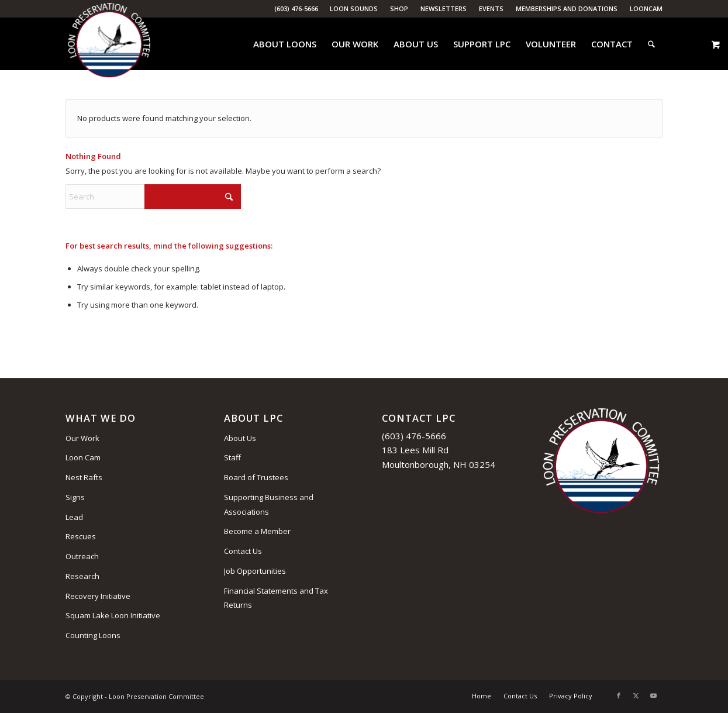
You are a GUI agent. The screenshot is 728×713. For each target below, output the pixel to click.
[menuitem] (354, 9)
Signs (75, 497)
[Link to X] (636, 695)
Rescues (81, 536)
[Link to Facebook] (619, 695)
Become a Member (257, 531)
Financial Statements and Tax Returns (276, 598)
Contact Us (243, 551)
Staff (232, 457)
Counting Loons (93, 635)
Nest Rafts (84, 477)
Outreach (82, 556)
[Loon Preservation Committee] (109, 44)
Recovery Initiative (98, 596)
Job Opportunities (255, 571)
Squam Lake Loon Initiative (113, 615)
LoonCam (646, 8)
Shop (399, 8)
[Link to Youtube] (654, 695)
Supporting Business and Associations (269, 504)
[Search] (651, 44)
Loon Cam (83, 457)
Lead (74, 517)
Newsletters (444, 8)
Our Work (82, 438)
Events (491, 8)
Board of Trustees (256, 477)
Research (82, 576)
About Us (240, 438)
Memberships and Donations (567, 8)
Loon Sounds (354, 8)
